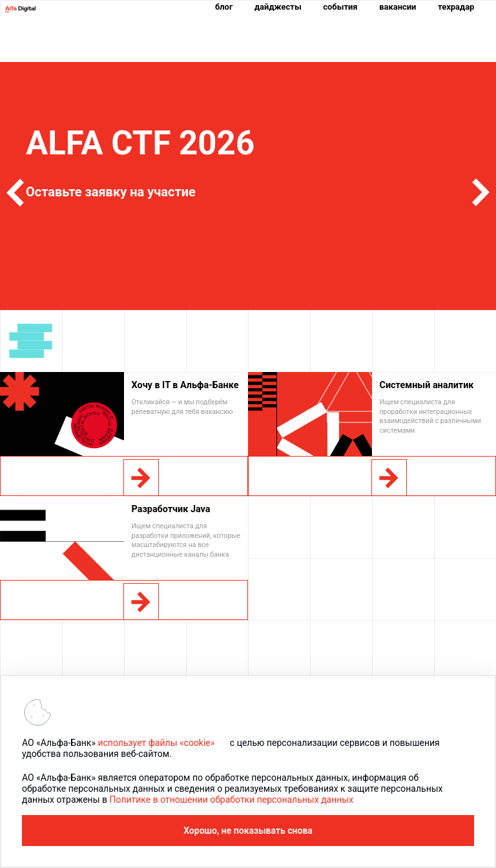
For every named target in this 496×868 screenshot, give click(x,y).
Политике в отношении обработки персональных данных (231, 800)
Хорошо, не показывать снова (248, 831)
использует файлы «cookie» (156, 743)
